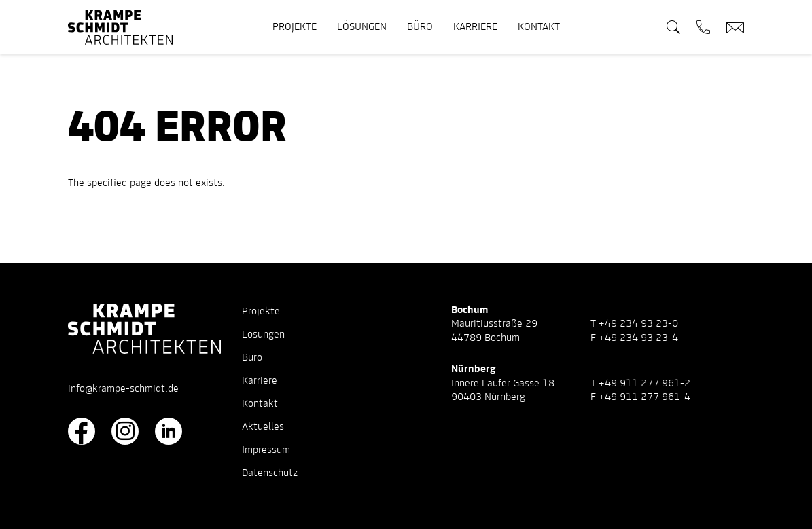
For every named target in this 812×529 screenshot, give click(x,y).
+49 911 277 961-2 (645, 384)
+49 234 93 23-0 (638, 324)
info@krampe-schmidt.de (123, 389)
